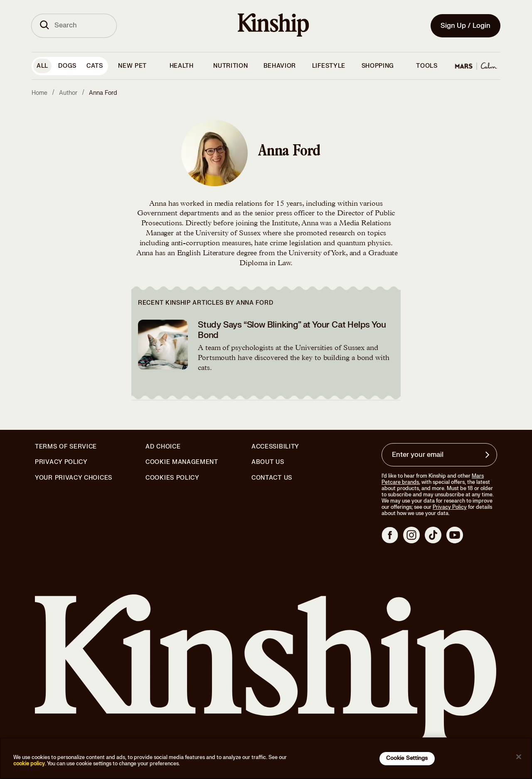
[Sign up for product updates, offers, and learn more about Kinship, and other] (488, 455)
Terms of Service (66, 447)
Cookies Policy (172, 478)
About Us (268, 462)
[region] (266, 758)
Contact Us (272, 478)
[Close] (519, 757)
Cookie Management (182, 462)
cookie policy (29, 764)
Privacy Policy (61, 462)
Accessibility (275, 447)
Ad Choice (163, 447)
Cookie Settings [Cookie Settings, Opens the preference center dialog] (407, 758)
